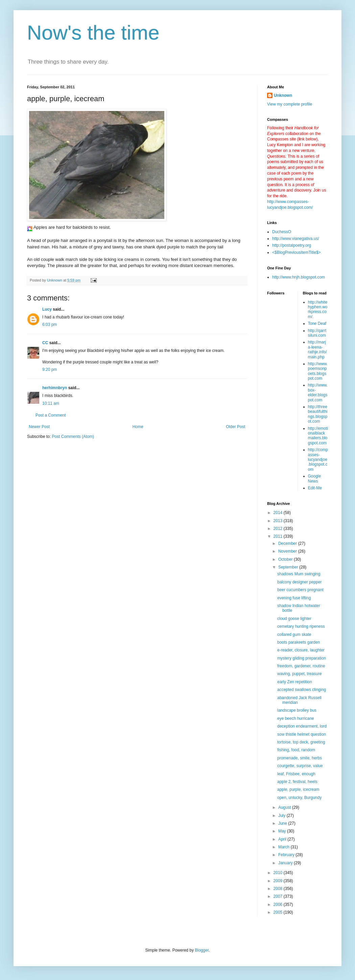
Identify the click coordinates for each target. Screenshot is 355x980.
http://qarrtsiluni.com (317, 333)
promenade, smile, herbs (300, 758)
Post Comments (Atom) (73, 437)
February (287, 855)
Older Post (235, 427)
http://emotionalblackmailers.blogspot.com (318, 436)
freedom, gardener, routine (301, 666)
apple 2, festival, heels (297, 782)
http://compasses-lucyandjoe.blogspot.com (318, 460)
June (283, 823)
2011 (279, 536)
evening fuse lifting (294, 598)
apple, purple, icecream (298, 789)
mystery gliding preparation (302, 658)
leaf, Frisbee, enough (296, 774)
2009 (279, 881)
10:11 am (51, 403)
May (283, 831)
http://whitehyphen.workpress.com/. (318, 309)
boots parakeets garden (299, 642)
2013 (279, 521)
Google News (315, 478)
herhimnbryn (55, 388)
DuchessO (282, 232)
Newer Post (39, 427)
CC (45, 343)
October (286, 559)
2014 (279, 513)
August (285, 807)
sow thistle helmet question (302, 734)
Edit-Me (315, 488)
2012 (279, 529)
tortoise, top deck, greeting (301, 742)
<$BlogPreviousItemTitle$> (297, 252)
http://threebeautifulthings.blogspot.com (318, 414)
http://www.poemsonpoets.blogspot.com (318, 371)
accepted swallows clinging (302, 690)
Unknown (283, 95)
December (288, 543)
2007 (279, 896)
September (289, 567)
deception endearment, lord (302, 726)
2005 (279, 912)
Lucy (47, 309)
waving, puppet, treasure (299, 674)
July (282, 816)
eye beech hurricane (296, 718)
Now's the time (93, 33)
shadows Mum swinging (299, 574)
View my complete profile (290, 104)
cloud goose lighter (294, 619)
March (285, 847)
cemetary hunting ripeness (301, 626)
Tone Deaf (317, 324)
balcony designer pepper (299, 582)
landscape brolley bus (297, 710)
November (288, 551)
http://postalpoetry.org (292, 245)
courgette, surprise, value (300, 766)
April (283, 839)
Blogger (202, 950)
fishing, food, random (296, 750)
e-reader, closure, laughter (301, 650)
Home (138, 427)
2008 (279, 889)
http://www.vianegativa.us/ (296, 239)
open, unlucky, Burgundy (299, 798)
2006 (279, 905)
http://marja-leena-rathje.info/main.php (317, 349)
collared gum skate (294, 634)
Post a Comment (51, 415)
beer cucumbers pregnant (300, 590)
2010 (279, 873)
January (286, 863)
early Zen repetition (295, 682)
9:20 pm (50, 370)
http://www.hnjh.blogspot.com (299, 277)
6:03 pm (50, 325)
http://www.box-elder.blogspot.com (318, 392)
